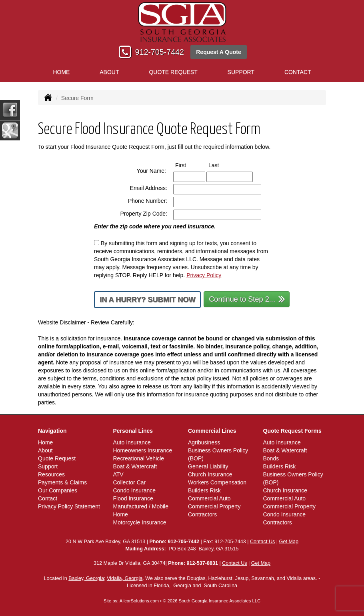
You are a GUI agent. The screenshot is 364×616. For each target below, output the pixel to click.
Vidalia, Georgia (125, 578)
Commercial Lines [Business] (212, 431)
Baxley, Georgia (86, 578)
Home (61, 72)
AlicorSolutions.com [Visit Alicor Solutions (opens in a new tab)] (139, 601)
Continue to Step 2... (247, 299)
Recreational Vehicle (139, 458)
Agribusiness (204, 442)
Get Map (289, 542)
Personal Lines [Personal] (133, 431)
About (109, 72)
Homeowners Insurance (143, 450)
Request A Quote (219, 52)
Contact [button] (298, 72)
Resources (51, 474)
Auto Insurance (132, 442)
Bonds (271, 458)
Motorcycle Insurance (140, 522)
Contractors (202, 514)
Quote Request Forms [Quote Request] (292, 431)
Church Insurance (210, 474)
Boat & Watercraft (135, 466)
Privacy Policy (204, 275)
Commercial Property (214, 506)
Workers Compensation (217, 482)
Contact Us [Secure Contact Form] (262, 542)
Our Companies (58, 490)
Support (48, 466)
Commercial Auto (209, 498)
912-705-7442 (160, 52)
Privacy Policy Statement (69, 506)
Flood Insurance (133, 498)
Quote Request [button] (173, 72)
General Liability (208, 466)
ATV (118, 474)
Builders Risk (204, 490)
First (188, 165)
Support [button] (241, 72)
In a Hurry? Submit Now (147, 300)
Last (221, 165)
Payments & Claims (62, 482)
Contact (48, 498)
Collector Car (130, 482)
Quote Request (57, 458)
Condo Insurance (135, 490)
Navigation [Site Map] (52, 431)
